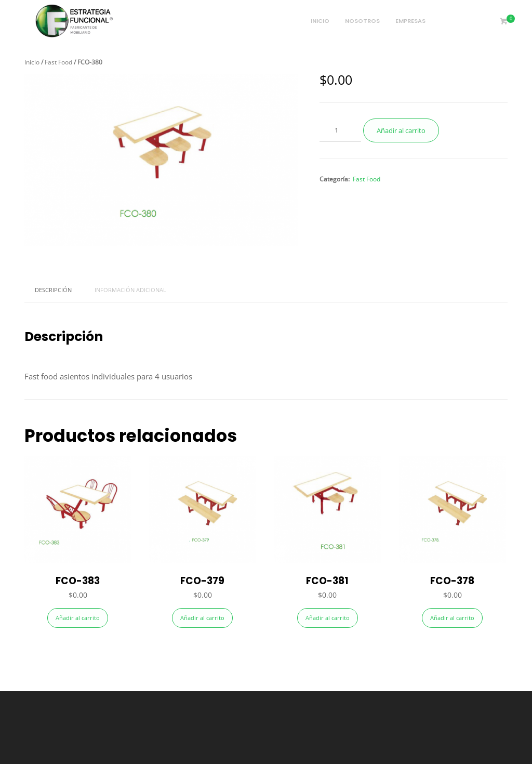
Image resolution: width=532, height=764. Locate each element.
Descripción (53, 290)
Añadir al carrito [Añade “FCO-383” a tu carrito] (78, 618)
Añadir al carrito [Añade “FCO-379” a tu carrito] (202, 618)
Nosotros (362, 21)
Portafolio (460, 21)
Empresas (410, 21)
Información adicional (130, 290)
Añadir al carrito (401, 130)
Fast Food (58, 62)
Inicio (320, 21)
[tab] (53, 290)
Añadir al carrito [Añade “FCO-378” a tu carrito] (452, 618)
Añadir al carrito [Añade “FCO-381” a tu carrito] (328, 618)
